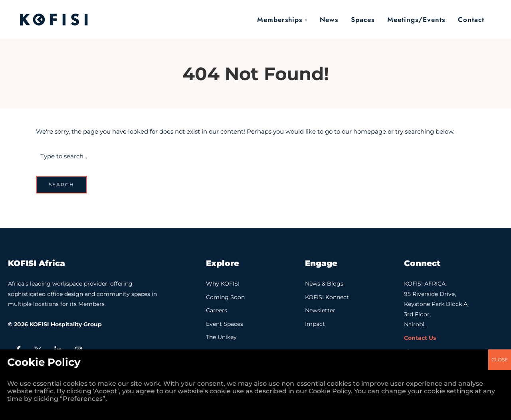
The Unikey (221, 337)
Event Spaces (225, 324)
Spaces (363, 20)
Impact (315, 324)
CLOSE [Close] (500, 252)
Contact (471, 20)
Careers (217, 310)
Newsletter (320, 310)
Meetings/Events (416, 20)
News (329, 20)
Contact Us (420, 338)
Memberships (280, 20)
